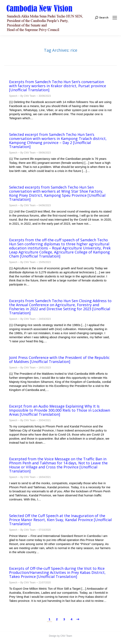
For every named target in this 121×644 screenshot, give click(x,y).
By (28, 96)
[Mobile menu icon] (115, 18)
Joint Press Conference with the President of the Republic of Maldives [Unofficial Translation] (59, 360)
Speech (13, 96)
